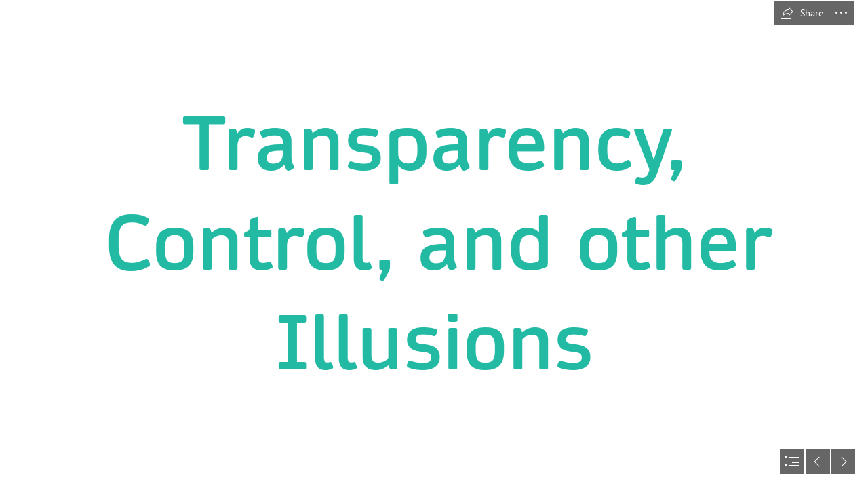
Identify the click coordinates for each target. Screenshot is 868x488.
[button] (802, 13)
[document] (434, 244)
